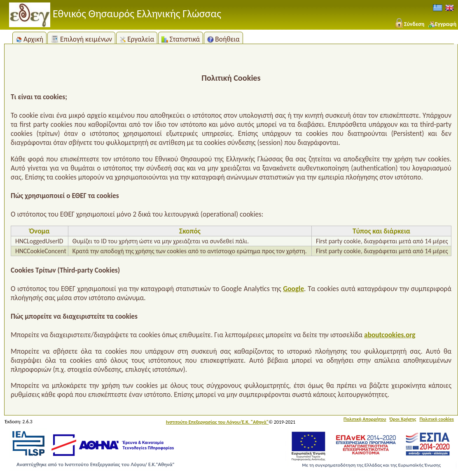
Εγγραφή (442, 24)
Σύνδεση (409, 24)
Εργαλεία (137, 39)
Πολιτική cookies (436, 419)
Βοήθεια (223, 39)
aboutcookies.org (390, 335)
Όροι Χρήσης (403, 419)
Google (293, 289)
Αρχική (29, 39)
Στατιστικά (181, 39)
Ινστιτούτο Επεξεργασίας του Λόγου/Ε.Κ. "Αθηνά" (217, 422)
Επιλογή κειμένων (81, 39)
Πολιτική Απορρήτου (365, 419)
